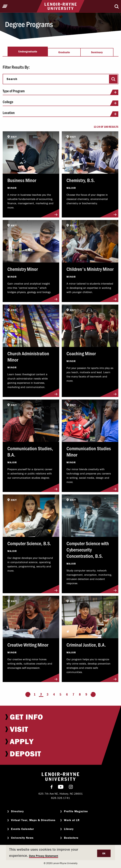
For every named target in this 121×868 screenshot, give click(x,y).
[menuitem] (60, 717)
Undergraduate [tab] (28, 51)
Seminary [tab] (97, 52)
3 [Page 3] (48, 694)
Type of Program (60, 92)
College (60, 103)
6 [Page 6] (67, 694)
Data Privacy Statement (44, 856)
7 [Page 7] (73, 694)
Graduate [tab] (64, 52)
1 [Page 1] (35, 694)
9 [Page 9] (86, 694)
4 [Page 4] (54, 694)
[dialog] (60, 852)
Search (12, 79)
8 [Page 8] (80, 694)
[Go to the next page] (93, 694)
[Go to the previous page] (28, 694)
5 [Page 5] (60, 694)
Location (60, 114)
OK (104, 853)
